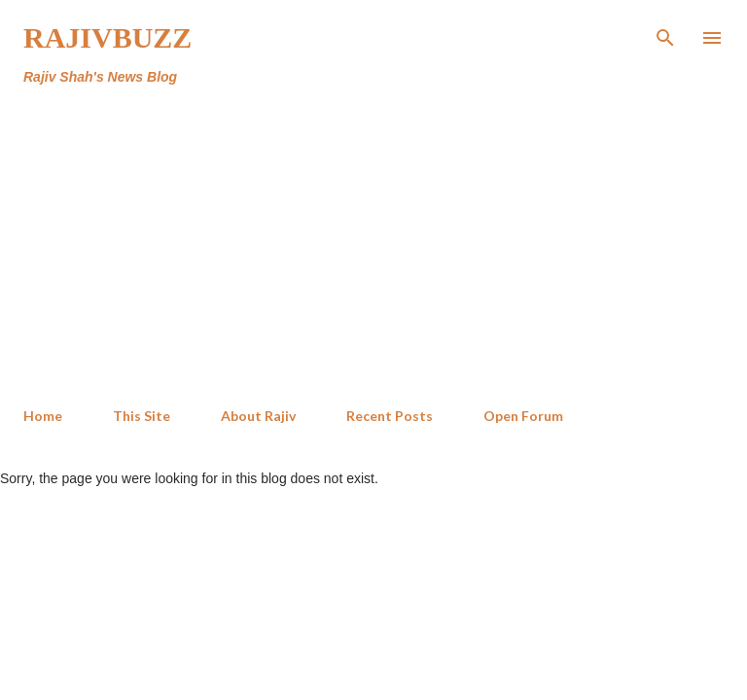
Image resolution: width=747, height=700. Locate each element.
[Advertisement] (373, 247)
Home (43, 416)
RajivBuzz (107, 37)
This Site (142, 416)
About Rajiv (258, 416)
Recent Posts (390, 416)
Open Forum (523, 416)
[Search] (665, 35)
